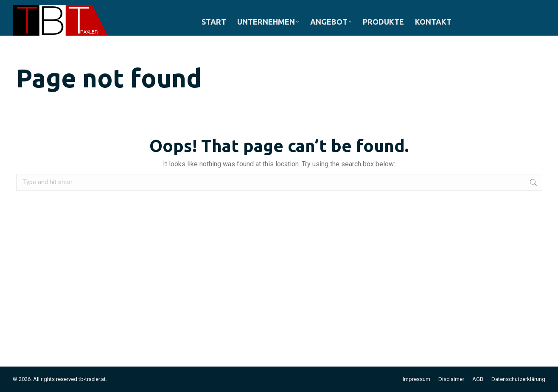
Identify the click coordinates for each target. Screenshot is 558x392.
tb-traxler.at (92, 379)
